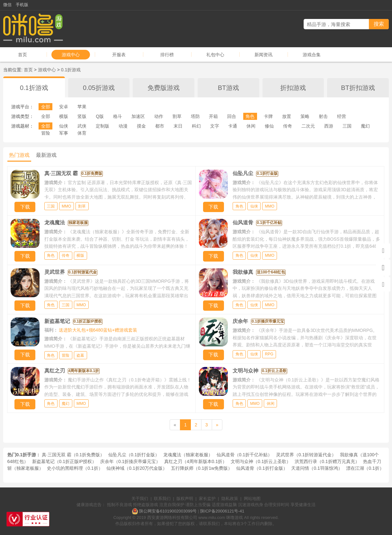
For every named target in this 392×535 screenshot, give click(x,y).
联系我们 (162, 499)
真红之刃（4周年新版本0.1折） (196, 461)
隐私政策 (230, 499)
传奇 (288, 126)
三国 (347, 126)
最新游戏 (46, 155)
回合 (232, 116)
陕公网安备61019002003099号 (168, 511)
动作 (159, 116)
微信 (7, 5)
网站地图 (252, 499)
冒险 (46, 133)
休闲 (251, 126)
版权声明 (185, 499)
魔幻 (365, 126)
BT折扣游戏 (358, 88)
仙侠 (64, 126)
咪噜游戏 (235, 517)
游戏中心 (71, 55)
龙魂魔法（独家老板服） (188, 455)
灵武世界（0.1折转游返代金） (306, 455)
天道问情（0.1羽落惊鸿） (317, 468)
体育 (82, 133)
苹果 (82, 107)
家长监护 (207, 499)
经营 (342, 116)
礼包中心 (215, 55)
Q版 (100, 116)
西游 (329, 126)
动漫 (123, 126)
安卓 (64, 107)
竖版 (82, 116)
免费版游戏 (164, 88)
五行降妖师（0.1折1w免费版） (202, 468)
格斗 (118, 116)
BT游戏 (228, 88)
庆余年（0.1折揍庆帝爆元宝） (130, 461)
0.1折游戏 (71, 70)
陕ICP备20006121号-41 (222, 511)
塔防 (195, 116)
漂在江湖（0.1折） (365, 468)
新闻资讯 (263, 55)
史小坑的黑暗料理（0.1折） (75, 468)
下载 (25, 207)
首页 (22, 55)
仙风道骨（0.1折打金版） (262, 468)
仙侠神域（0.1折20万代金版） (137, 468)
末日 (178, 126)
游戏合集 (312, 55)
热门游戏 (19, 155)
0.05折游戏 (99, 88)
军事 (64, 133)
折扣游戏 (293, 88)
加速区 (138, 116)
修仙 (269, 126)
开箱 (213, 116)
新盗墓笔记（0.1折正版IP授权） (64, 461)
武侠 (82, 126)
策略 (305, 116)
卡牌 (268, 116)
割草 (177, 116)
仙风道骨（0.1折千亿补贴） (244, 455)
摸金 (141, 126)
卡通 (233, 126)
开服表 (119, 55)
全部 (46, 107)
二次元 (308, 126)
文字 (215, 126)
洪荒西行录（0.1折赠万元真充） (327, 461)
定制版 (102, 126)
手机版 (22, 5)
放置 (287, 116)
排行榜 (167, 55)
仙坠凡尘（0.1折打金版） (134, 455)
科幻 (196, 126)
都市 (160, 126)
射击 (323, 116)
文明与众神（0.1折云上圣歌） (261, 461)
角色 (250, 116)
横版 (64, 116)
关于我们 (140, 499)
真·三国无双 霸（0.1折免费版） (73, 455)
